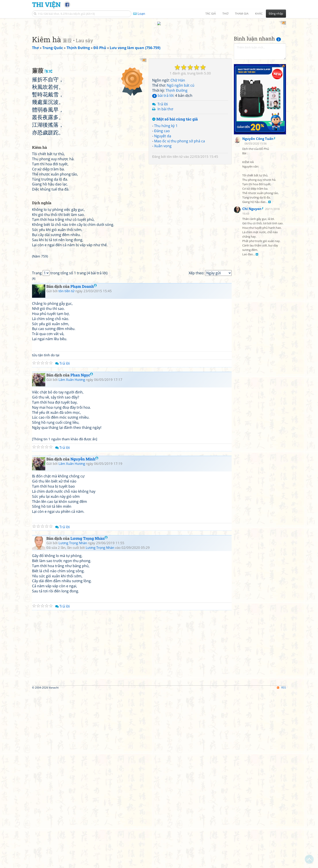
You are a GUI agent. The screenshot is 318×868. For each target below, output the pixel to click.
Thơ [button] (225, 13)
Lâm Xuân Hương (72, 494)
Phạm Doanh (84, 401)
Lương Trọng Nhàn (89, 653)
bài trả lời (163, 91)
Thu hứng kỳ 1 (166, 122)
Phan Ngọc (82, 490)
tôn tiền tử (175, 153)
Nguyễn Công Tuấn (258, 62)
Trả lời (163, 100)
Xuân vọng (163, 142)
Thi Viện (46, 4)
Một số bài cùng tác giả (175, 115)
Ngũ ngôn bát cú (181, 81)
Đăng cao (162, 127)
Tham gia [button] (242, 13)
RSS (281, 802)
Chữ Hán (178, 76)
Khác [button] (259, 13)
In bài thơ (165, 105)
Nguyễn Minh (84, 574)
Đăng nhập (276, 13)
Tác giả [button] (211, 13)
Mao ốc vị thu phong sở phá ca (180, 137)
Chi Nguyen (252, 132)
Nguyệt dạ (163, 132)
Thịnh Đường (177, 86)
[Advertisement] (89, 85)
